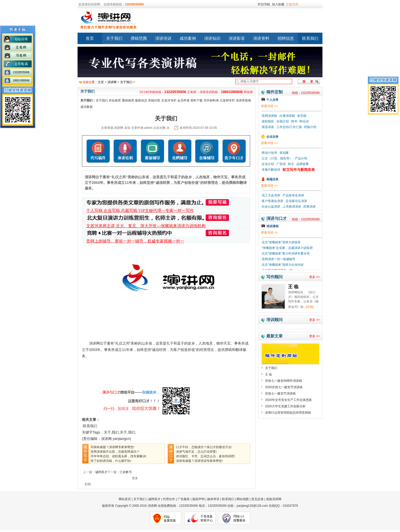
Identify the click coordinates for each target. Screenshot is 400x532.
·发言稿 (301, 116)
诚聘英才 (101, 472)
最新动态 (141, 100)
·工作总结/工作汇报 (289, 127)
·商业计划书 (269, 153)
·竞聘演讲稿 (269, 116)
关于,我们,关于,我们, (120, 432)
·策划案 (284, 153)
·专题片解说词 (271, 170)
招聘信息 (286, 38)
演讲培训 (163, 38)
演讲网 (112, 82)
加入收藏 (278, 4)
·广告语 (280, 164)
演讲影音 (237, 38)
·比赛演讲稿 (287, 116)
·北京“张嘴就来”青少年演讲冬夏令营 (285, 254)
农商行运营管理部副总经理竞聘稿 (288, 413)
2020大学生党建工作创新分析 (285, 406)
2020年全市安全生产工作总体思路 (288, 400)
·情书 (294, 121)
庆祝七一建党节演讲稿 (280, 394)
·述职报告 (267, 121)
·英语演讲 (267, 127)
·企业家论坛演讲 (296, 201)
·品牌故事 (302, 164)
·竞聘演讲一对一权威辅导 (278, 259)
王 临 (268, 374)
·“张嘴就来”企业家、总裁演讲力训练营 (287, 248)
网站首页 (125, 499)
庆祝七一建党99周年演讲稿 (284, 381)
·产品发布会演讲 (293, 195)
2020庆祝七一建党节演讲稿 (284, 387)
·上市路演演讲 (291, 207)
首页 (90, 38)
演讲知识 (212, 38)
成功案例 (188, 38)
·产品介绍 (300, 158)
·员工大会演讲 (271, 195)
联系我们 (310, 38)
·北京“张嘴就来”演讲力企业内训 (282, 265)
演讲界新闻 (243, 100)
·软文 (291, 164)
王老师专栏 (227, 100)
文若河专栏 (169, 100)
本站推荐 (115, 100)
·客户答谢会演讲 (272, 201)
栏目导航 (264, 4)
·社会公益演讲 (271, 207)
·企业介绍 (267, 164)
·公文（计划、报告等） (277, 158)
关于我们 (114, 38)
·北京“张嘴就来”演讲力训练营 (281, 242)
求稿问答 (154, 100)
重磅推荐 (128, 100)
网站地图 (243, 499)
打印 (88, 484)
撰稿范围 (139, 38)
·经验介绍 (310, 127)
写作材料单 (211, 100)
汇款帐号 (126, 472)
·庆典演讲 (309, 207)
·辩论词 (304, 121)
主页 (101, 82)
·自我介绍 (282, 121)
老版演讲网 (274, 499)
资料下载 (196, 100)
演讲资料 (261, 38)
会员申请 (183, 100)
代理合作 (169, 499)
